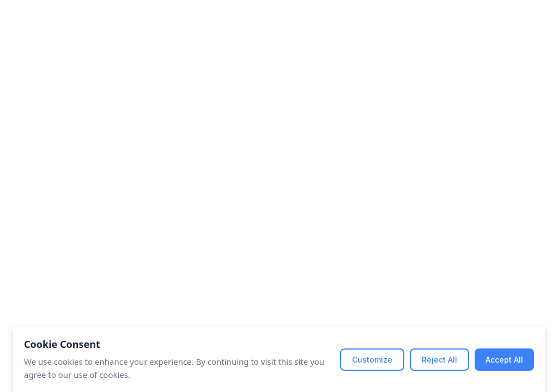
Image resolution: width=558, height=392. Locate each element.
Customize (372, 360)
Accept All (504, 360)
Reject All (439, 360)
